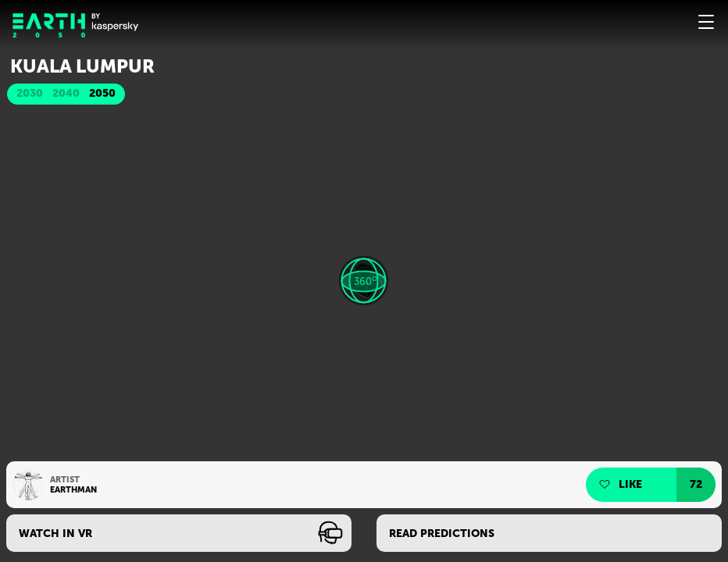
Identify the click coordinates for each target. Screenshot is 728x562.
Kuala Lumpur (82, 66)
